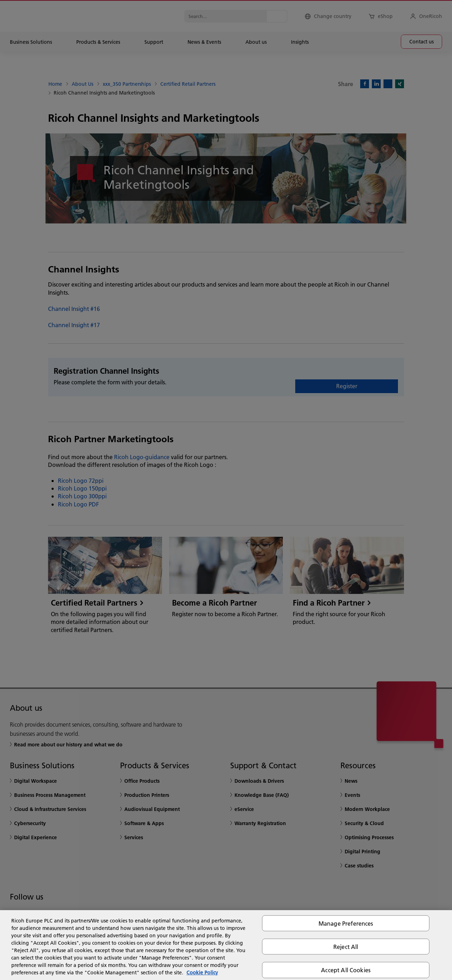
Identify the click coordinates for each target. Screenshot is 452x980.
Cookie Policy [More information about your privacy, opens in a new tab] (202, 973)
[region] (226, 945)
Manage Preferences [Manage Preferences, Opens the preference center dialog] (346, 923)
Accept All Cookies (346, 970)
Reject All (346, 947)
